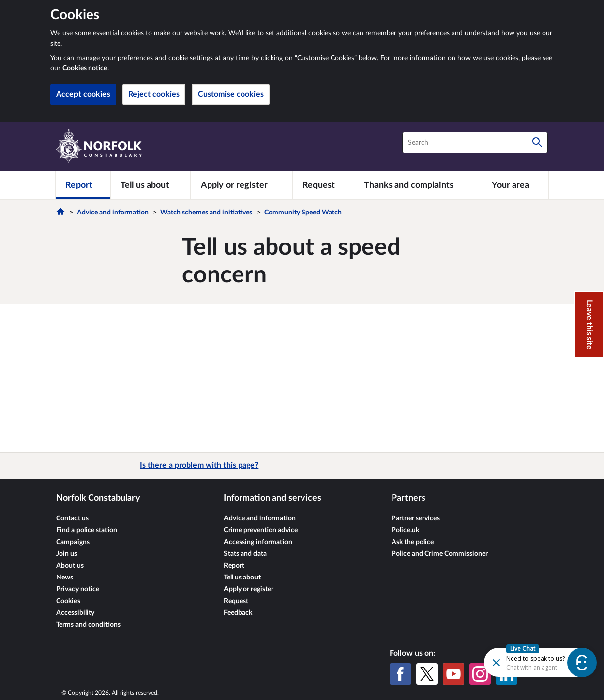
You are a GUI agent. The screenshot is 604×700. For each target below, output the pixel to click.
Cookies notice (85, 68)
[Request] (323, 185)
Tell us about (242, 578)
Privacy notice (78, 589)
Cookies (68, 601)
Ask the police (413, 542)
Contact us (72, 518)
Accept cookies (83, 94)
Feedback (238, 613)
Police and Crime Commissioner (440, 554)
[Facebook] (400, 674)
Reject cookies (154, 94)
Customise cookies (231, 94)
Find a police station (87, 530)
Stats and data (245, 554)
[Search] (537, 143)
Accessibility (75, 613)
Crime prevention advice (261, 530)
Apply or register (249, 589)
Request (236, 601)
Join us (67, 554)
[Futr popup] (519, 662)
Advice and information (113, 213)
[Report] (83, 185)
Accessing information (258, 542)
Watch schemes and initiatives (206, 213)
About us (70, 566)
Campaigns (73, 542)
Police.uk (405, 530)
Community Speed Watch (303, 213)
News (65, 578)
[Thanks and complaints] (418, 185)
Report (234, 566)
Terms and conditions (88, 625)
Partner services (416, 518)
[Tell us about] (151, 185)
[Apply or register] (241, 185)
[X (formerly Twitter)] (427, 674)
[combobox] (475, 143)
